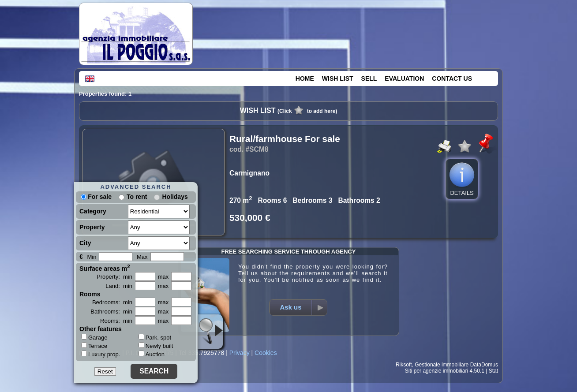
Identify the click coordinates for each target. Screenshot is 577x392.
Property (92, 227)
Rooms (90, 294)
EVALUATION (404, 78)
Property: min (114, 277)
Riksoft (404, 365)
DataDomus (484, 365)
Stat (493, 371)
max (163, 277)
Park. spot (155, 338)
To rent (137, 197)
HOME (305, 78)
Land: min (119, 286)
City (85, 243)
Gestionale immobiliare (442, 365)
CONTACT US (452, 78)
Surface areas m (105, 268)
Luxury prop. (101, 354)
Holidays (175, 197)
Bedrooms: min (112, 302)
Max (142, 257)
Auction (152, 354)
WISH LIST (338, 78)
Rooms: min (116, 321)
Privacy (240, 353)
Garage (94, 337)
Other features (101, 329)
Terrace (94, 346)
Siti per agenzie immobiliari (436, 371)
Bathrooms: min (111, 312)
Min (92, 257)
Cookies (266, 353)
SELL (369, 78)
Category (93, 211)
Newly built (156, 346)
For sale (96, 197)
